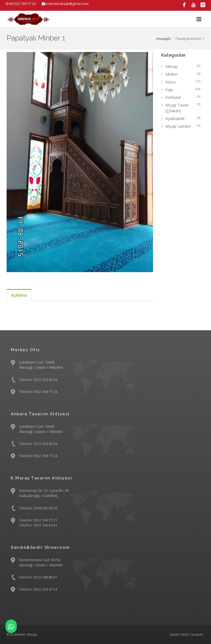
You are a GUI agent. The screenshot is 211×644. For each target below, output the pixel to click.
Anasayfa (163, 39)
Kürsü (183, 82)
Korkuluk (183, 97)
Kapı (183, 89)
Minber (183, 74)
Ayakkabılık (183, 118)
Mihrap (183, 66)
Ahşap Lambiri (183, 126)
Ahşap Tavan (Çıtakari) (183, 108)
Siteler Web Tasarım (186, 634)
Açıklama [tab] (19, 295)
